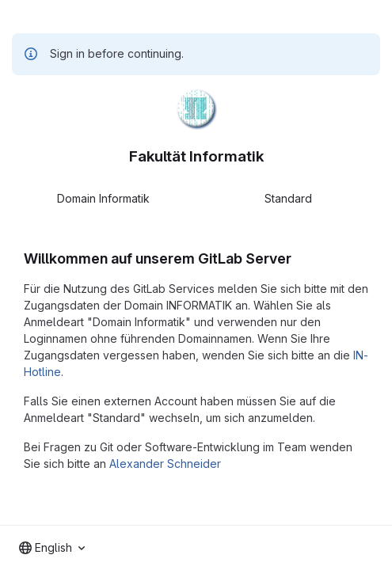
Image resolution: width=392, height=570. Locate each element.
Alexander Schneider (165, 464)
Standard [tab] (288, 198)
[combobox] (52, 548)
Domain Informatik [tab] (103, 198)
